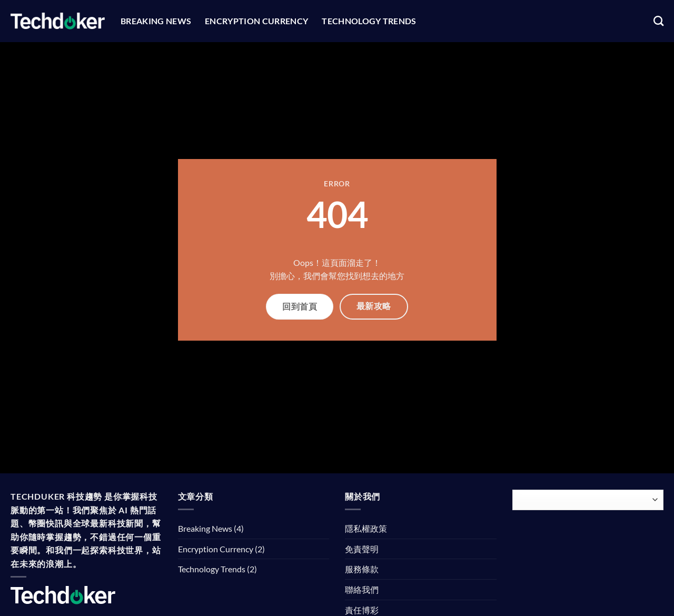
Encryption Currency (256, 21)
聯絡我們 (362, 589)
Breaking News (156, 21)
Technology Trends (369, 21)
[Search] (658, 21)
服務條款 (362, 569)
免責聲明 (362, 549)
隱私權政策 (366, 528)
